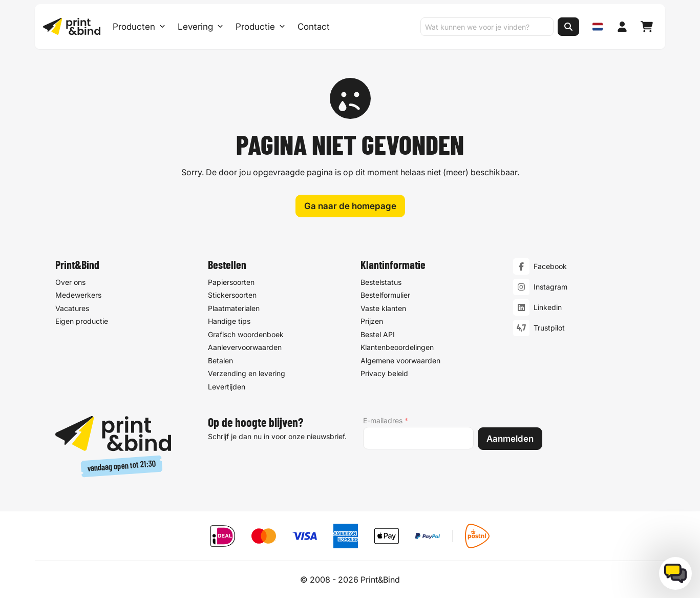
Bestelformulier (385, 295)
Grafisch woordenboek (246, 334)
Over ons (70, 282)
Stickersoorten (232, 295)
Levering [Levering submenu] (200, 27)
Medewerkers (78, 295)
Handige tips (229, 322)
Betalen (220, 360)
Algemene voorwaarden (400, 360)
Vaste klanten (383, 308)
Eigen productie (82, 322)
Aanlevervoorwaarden (245, 348)
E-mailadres (386, 421)
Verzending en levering (247, 374)
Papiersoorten (231, 282)
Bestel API (378, 334)
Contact (314, 27)
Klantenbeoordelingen (397, 348)
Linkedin (548, 308)
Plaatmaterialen (234, 308)
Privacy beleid (384, 374)
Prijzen (372, 322)
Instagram (550, 287)
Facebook (550, 267)
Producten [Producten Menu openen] (139, 27)
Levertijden (227, 387)
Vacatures (72, 308)
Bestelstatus (381, 282)
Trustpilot (549, 328)
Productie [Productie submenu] (260, 27)
